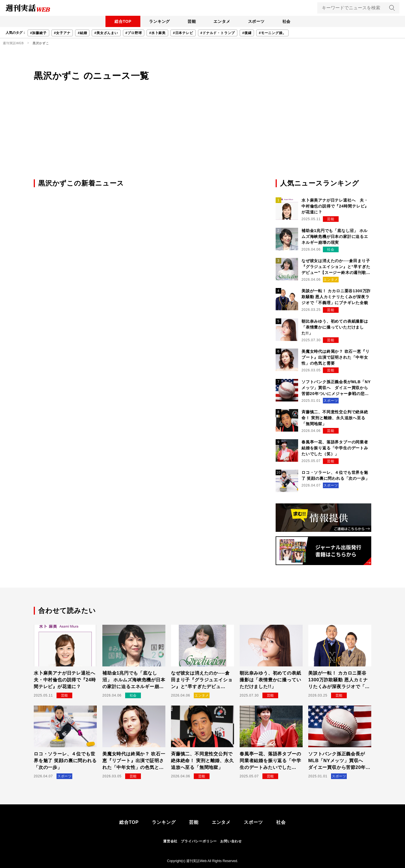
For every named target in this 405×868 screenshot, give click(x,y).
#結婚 (82, 33)
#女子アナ (62, 33)
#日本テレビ (183, 33)
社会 (287, 21)
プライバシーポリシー (199, 841)
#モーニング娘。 (272, 33)
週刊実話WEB (13, 43)
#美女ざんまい (106, 33)
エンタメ (222, 21)
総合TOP (122, 21)
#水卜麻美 (157, 33)
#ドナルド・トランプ (218, 33)
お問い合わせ (231, 841)
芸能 (192, 21)
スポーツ (257, 21)
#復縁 (247, 33)
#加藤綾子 (38, 33)
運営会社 (170, 841)
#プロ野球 (134, 33)
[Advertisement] (202, 136)
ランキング (159, 21)
